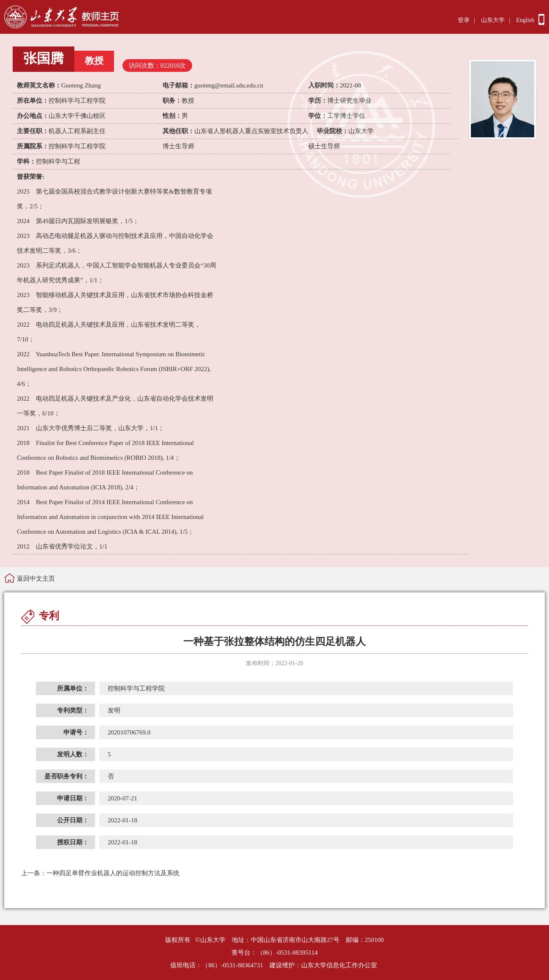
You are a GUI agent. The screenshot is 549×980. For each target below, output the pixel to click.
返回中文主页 (36, 579)
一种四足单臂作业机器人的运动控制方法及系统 (100, 873)
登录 (464, 20)
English (525, 20)
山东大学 (493, 20)
